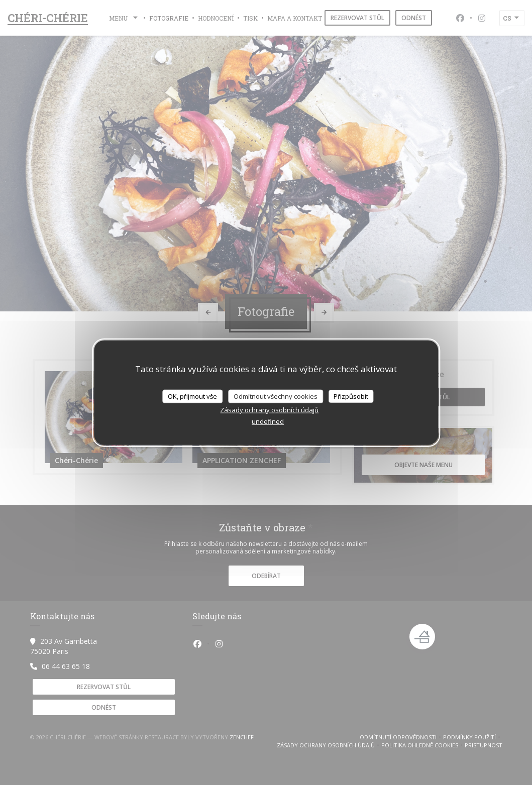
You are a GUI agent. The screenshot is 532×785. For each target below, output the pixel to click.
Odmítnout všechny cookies (276, 396)
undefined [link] (268, 421)
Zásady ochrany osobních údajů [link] (269, 410)
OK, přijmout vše (192, 396)
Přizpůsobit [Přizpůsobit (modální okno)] (351, 396)
